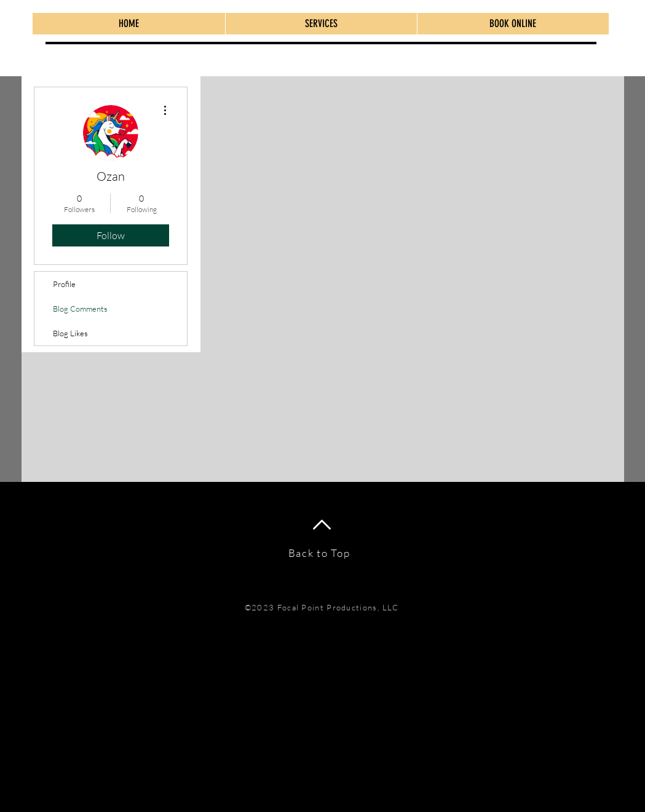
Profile (64, 284)
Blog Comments (80, 309)
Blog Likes (70, 333)
